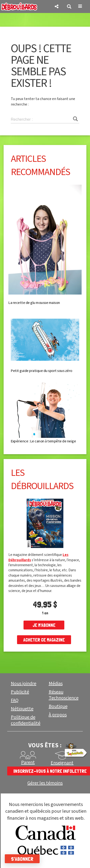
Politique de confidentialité (26, 720)
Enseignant (62, 763)
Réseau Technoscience (64, 695)
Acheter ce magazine (44, 640)
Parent (28, 762)
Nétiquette (22, 709)
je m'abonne (44, 625)
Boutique (58, 706)
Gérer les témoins (45, 783)
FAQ (15, 700)
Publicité (20, 692)
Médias (56, 684)
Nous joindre (24, 684)
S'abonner (22, 859)
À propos (58, 715)
